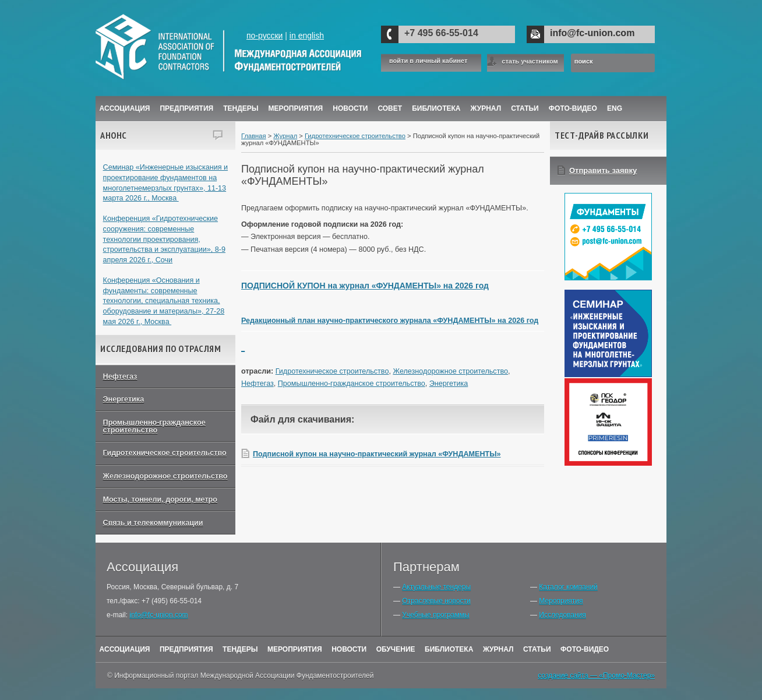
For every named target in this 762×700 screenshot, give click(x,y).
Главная (254, 136)
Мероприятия (296, 108)
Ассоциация (125, 108)
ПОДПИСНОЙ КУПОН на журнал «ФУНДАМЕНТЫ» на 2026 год (365, 286)
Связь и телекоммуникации (153, 523)
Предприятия (186, 108)
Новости (350, 108)
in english (307, 36)
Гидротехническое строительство (165, 453)
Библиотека (436, 108)
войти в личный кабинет (428, 61)
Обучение (396, 649)
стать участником (530, 61)
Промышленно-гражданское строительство (154, 426)
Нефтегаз (120, 377)
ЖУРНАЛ (486, 108)
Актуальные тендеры (436, 587)
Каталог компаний (568, 587)
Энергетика (124, 399)
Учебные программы (435, 615)
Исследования (562, 615)
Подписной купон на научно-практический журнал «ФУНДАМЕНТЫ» (377, 454)
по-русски (264, 36)
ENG (615, 108)
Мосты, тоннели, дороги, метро (160, 500)
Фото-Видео (573, 108)
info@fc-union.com (592, 33)
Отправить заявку (603, 170)
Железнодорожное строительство (165, 476)
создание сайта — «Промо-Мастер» (596, 676)
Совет (390, 108)
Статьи (525, 108)
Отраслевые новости (436, 601)
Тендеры (241, 108)
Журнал (285, 136)
